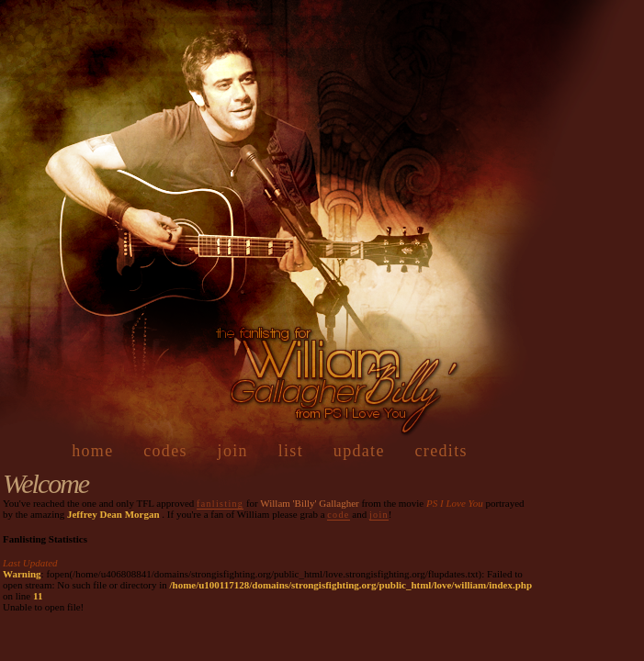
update (359, 451)
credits (441, 451)
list (291, 451)
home (92, 451)
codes (165, 451)
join (233, 451)
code (338, 515)
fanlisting (220, 504)
